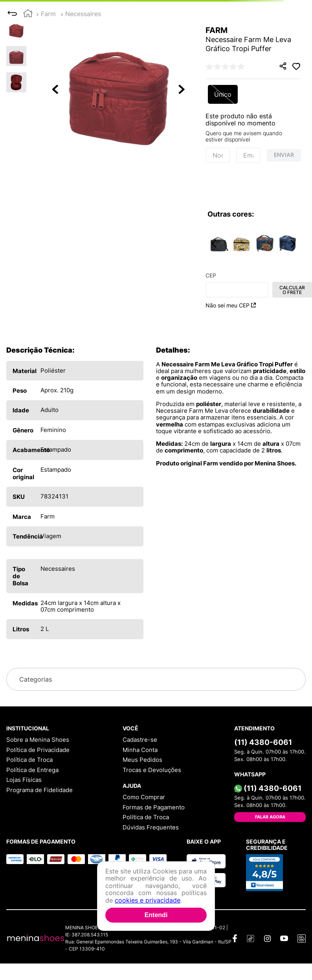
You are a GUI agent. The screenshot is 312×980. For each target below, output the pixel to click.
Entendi (156, 915)
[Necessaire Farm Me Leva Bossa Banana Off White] (242, 244)
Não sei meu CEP (231, 305)
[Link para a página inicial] (28, 14)
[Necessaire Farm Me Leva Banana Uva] (265, 244)
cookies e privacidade (148, 900)
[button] (119, 90)
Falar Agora (270, 817)
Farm (48, 14)
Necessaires (83, 14)
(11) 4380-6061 (263, 742)
